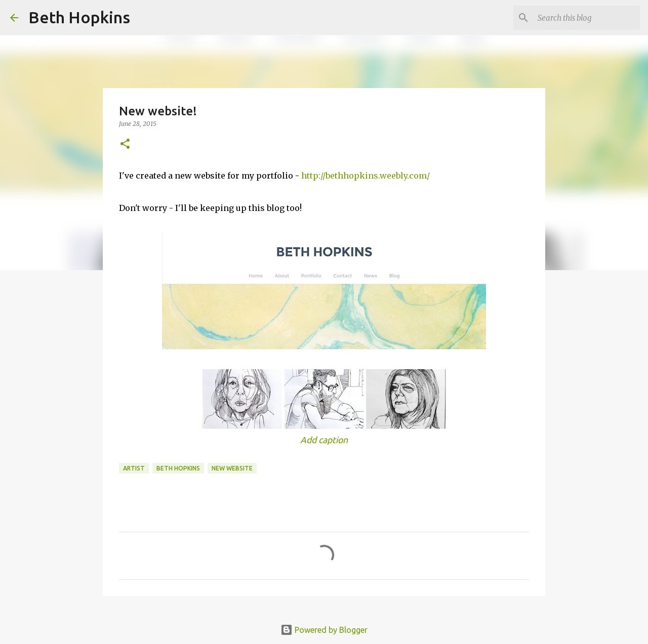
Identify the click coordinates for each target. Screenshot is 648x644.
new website (232, 468)
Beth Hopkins (79, 17)
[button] (125, 144)
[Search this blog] (587, 18)
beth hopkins (178, 468)
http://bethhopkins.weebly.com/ (366, 176)
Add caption (324, 440)
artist (134, 468)
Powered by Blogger (324, 630)
